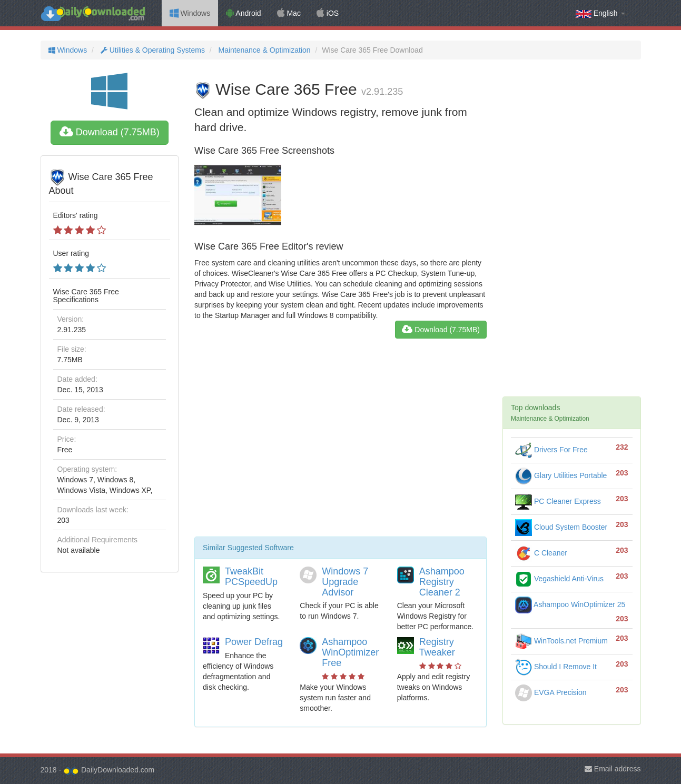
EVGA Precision (551, 692)
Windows (190, 13)
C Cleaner (541, 553)
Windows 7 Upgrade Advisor (345, 582)
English (600, 13)
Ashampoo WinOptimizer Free (350, 652)
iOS (328, 13)
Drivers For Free (551, 450)
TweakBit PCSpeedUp (251, 577)
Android (243, 13)
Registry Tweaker (437, 647)
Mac (289, 13)
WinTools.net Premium (561, 641)
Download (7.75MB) (110, 132)
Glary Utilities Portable (561, 475)
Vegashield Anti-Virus (559, 579)
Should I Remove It (556, 667)
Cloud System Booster (561, 527)
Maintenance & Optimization (264, 50)
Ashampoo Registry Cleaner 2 (442, 582)
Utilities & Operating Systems (152, 50)
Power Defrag (254, 642)
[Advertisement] (340, 442)
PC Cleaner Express (558, 501)
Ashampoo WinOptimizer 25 (570, 604)
